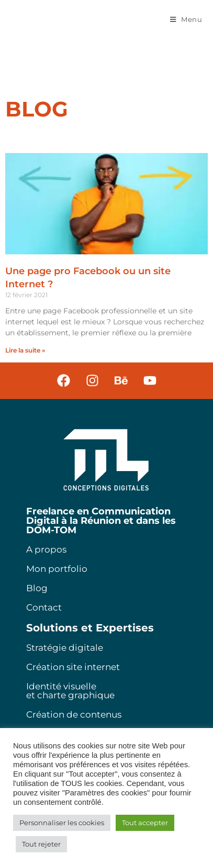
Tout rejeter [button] (41, 844)
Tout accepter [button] (145, 823)
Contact (44, 607)
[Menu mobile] (186, 19)
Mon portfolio (57, 569)
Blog (37, 588)
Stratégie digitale (65, 648)
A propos (46, 549)
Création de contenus (74, 714)
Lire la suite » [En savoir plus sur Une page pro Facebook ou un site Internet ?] (25, 350)
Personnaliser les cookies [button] (62, 823)
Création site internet (73, 667)
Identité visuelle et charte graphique (70, 691)
